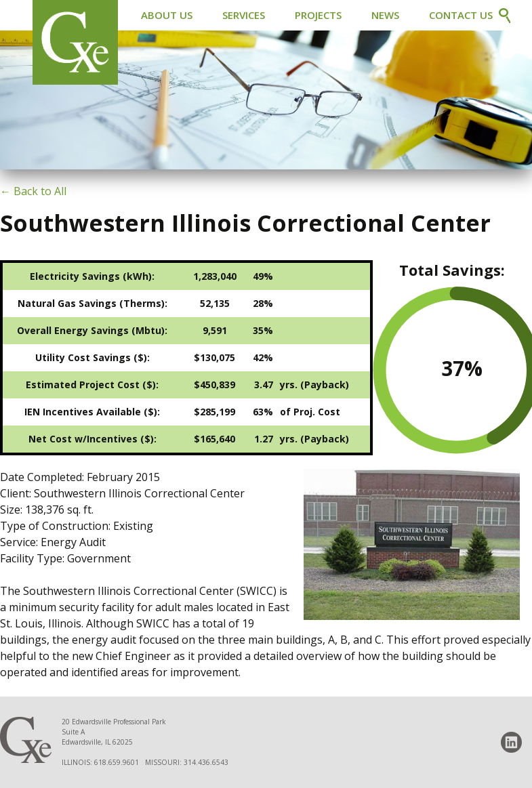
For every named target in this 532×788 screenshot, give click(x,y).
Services (244, 15)
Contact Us (461, 15)
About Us (167, 15)
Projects (318, 15)
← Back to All (33, 191)
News (385, 15)
